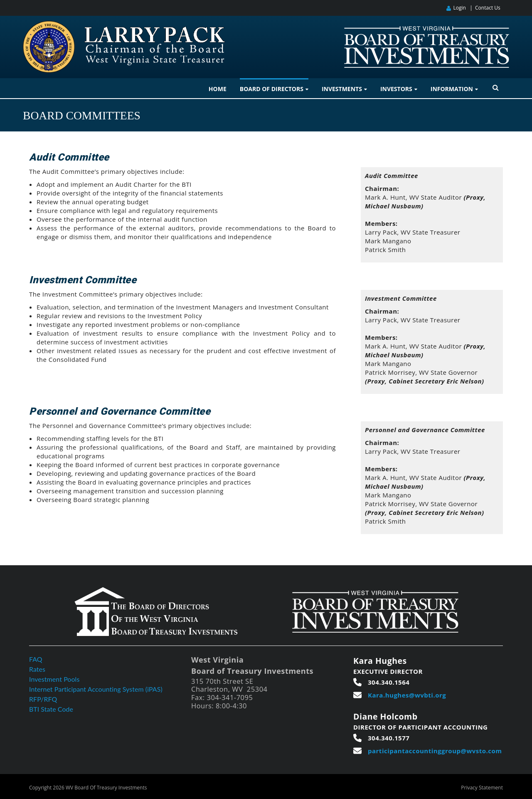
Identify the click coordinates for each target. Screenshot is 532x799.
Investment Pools (54, 679)
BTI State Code (51, 709)
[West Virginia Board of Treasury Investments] (427, 30)
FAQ (36, 659)
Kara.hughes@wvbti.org (407, 695)
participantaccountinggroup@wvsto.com (435, 751)
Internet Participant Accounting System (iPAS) (96, 689)
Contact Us (488, 8)
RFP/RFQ (43, 699)
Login (459, 8)
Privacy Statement (482, 788)
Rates (37, 669)
